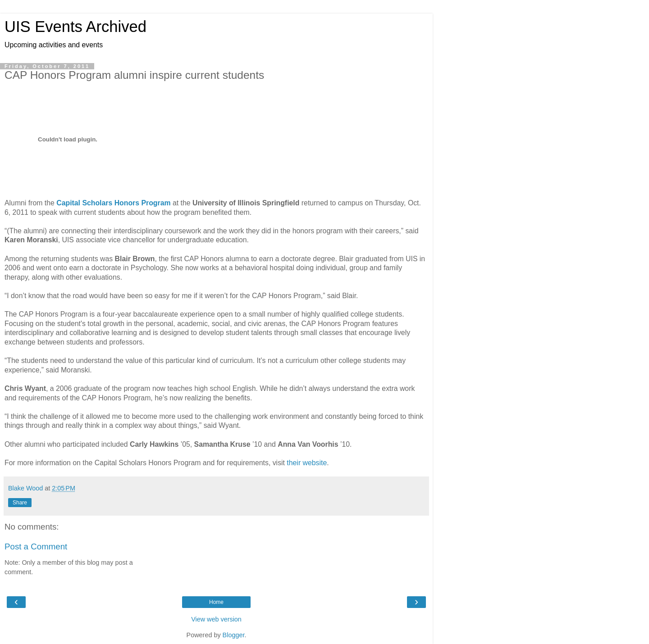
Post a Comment (36, 546)
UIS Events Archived (75, 27)
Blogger (234, 635)
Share (20, 503)
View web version (216, 619)
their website (307, 463)
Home (216, 602)
